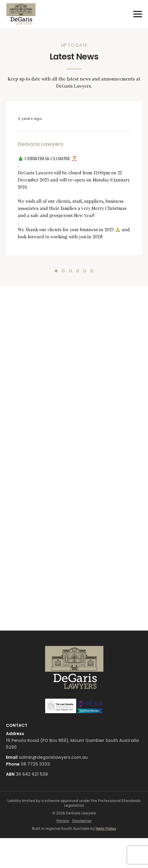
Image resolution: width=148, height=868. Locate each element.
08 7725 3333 (35, 764)
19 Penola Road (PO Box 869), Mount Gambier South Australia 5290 (72, 744)
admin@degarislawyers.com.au (53, 757)
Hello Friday (106, 829)
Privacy (63, 821)
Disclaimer (82, 821)
